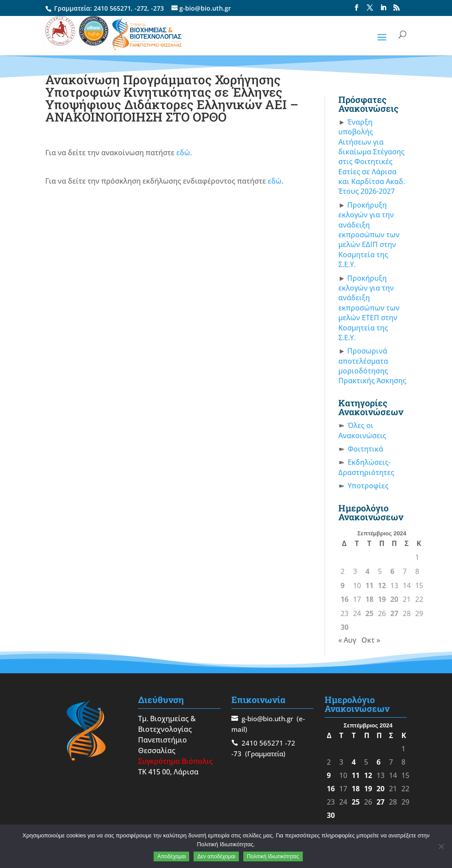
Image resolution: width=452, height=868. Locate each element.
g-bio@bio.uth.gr (267, 719)
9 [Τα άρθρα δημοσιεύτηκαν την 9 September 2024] (343, 585)
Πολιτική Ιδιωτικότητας (273, 856)
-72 (290, 743)
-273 (157, 8)
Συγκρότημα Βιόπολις (175, 761)
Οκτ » (371, 640)
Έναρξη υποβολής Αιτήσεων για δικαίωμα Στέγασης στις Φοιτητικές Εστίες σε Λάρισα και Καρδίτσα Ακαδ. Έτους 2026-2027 (372, 157)
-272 (141, 8)
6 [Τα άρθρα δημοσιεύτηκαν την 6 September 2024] (392, 571)
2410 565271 (112, 8)
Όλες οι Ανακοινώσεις (362, 430)
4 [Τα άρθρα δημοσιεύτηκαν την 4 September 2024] (367, 571)
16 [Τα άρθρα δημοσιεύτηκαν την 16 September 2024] (345, 599)
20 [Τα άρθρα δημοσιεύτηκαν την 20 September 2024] (394, 599)
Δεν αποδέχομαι (216, 856)
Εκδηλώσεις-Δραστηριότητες (366, 467)
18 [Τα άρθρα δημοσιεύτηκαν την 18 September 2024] (369, 599)
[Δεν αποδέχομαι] (441, 846)
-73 (236, 754)
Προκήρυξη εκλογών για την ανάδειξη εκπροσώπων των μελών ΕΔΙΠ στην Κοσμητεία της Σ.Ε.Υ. (369, 235)
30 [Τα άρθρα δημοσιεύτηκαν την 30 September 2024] (345, 627)
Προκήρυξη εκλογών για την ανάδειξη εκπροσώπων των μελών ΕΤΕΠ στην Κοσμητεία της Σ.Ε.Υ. (369, 308)
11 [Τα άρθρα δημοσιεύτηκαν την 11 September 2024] (369, 585)
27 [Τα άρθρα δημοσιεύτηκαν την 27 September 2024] (394, 613)
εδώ (183, 153)
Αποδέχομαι (171, 856)
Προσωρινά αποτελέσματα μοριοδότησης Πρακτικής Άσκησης (372, 366)
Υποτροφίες (368, 486)
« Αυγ (347, 640)
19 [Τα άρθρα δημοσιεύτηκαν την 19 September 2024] (382, 599)
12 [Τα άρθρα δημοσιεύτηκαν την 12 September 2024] (382, 585)
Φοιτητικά (365, 449)
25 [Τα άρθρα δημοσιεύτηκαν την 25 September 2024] (369, 613)
